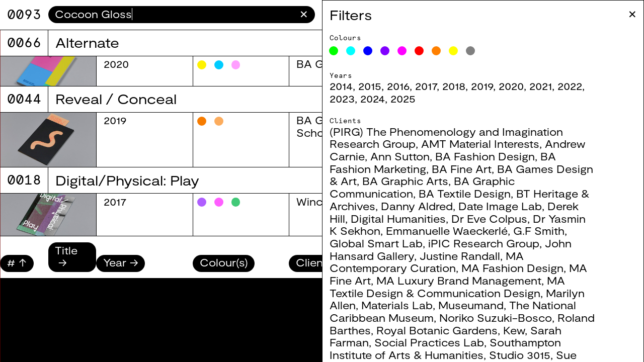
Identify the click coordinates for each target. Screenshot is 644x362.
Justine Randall (473, 256)
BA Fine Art (475, 169)
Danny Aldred (430, 206)
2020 (525, 86)
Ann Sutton (414, 156)
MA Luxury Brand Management (472, 280)
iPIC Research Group (497, 243)
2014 (355, 86)
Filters (364, 15)
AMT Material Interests (494, 144)
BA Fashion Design (499, 156)
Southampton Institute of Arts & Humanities (459, 348)
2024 (386, 98)
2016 (412, 86)
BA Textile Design (478, 193)
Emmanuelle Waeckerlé (460, 231)
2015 (383, 86)
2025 (417, 98)
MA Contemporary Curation (440, 262)
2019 (496, 86)
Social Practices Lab (443, 342)
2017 (439, 86)
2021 (554, 86)
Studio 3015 (533, 355)
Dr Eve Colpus (503, 218)
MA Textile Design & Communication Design (461, 287)
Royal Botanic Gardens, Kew (464, 330)
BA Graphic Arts (419, 181)
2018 (467, 86)
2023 (356, 98)
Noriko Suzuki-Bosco (509, 318)
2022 (583, 86)
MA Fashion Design (526, 268)
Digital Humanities (412, 218)
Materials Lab (411, 305)
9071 (24, 14)
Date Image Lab (514, 206)
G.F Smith (552, 231)
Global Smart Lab (390, 243)
